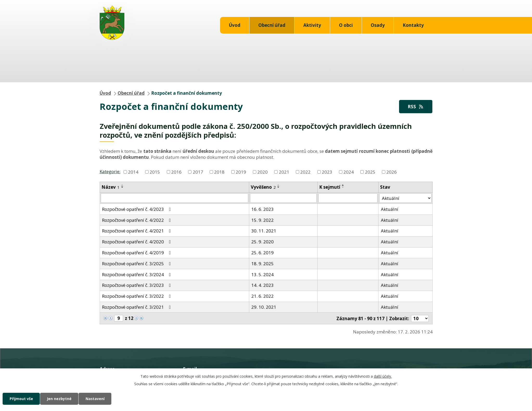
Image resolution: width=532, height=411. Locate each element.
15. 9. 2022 (262, 220)
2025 (370, 172)
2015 (155, 172)
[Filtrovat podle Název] (174, 198)
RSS (415, 107)
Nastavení (97, 399)
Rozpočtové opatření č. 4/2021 (137, 231)
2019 (241, 172)
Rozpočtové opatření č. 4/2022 (137, 220)
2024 (349, 172)
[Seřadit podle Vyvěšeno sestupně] (279, 187)
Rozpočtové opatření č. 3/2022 (137, 296)
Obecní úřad (272, 25)
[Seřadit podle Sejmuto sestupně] (343, 187)
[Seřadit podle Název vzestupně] (123, 185)
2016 (176, 172)
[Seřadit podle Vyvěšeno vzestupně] (279, 185)
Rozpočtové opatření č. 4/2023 (137, 209)
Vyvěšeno (263, 187)
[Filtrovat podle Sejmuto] (348, 198)
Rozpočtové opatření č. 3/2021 (137, 307)
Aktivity (312, 25)
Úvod (235, 25)
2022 (305, 172)
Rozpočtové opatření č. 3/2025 (137, 264)
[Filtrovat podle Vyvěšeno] (283, 198)
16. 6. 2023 (262, 209)
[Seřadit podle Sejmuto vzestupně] (343, 185)
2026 (392, 172)
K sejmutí (330, 187)
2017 (198, 172)
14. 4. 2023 (262, 285)
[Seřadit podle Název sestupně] (123, 187)
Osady (378, 25)
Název (111, 187)
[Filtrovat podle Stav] (405, 198)
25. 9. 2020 (262, 242)
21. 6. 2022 (262, 296)
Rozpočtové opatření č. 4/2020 (137, 242)
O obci (346, 25)
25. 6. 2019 (262, 253)
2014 (133, 172)
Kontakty (413, 25)
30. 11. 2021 (264, 231)
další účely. (383, 376)
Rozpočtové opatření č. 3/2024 (137, 274)
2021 (284, 172)
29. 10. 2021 (264, 307)
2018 (219, 172)
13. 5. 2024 (262, 274)
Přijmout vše (22, 399)
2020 (262, 172)
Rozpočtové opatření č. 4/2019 (137, 253)
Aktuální (390, 209)
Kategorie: (110, 171)
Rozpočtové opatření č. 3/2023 (137, 285)
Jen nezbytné (60, 399)
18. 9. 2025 (262, 264)
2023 (327, 172)
